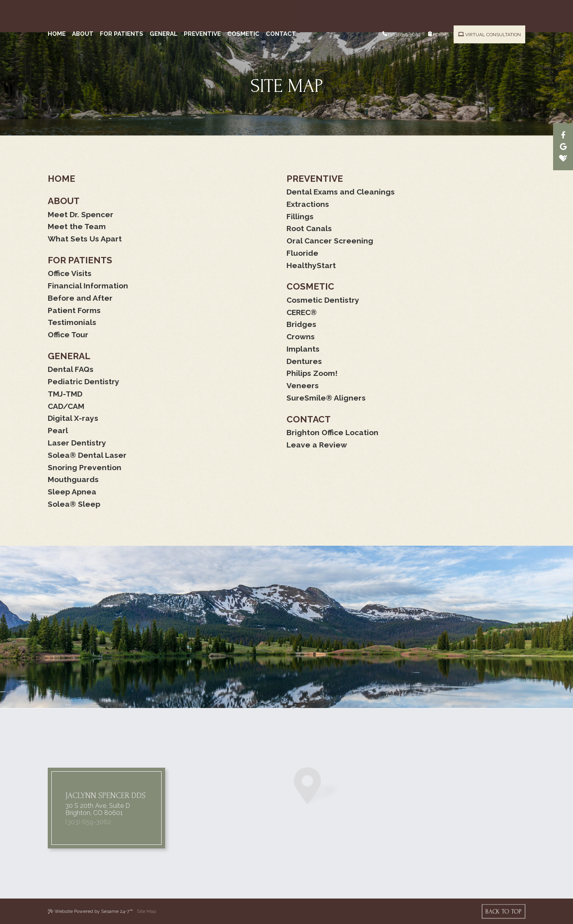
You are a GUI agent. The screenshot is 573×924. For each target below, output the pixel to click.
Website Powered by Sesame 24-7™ (90, 911)
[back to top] (504, 911)
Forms (439, 9)
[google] (563, 146)
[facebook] (563, 135)
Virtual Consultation (489, 9)
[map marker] (316, 809)
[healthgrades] (563, 159)
